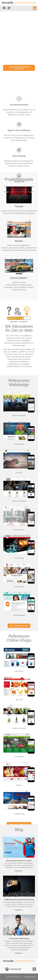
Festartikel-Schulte (19, 814)
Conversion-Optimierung (19, 938)
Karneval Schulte (19, 444)
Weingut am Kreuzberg (19, 415)
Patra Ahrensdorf (19, 530)
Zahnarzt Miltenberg (19, 615)
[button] (35, 8)
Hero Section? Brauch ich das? (19, 861)
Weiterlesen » (19, 871)
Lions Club (19, 473)
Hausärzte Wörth (19, 587)
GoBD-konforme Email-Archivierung (19, 900)
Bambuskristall (19, 757)
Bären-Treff (19, 700)
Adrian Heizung (19, 558)
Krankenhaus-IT (19, 671)
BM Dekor (19, 785)
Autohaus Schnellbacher (19, 501)
